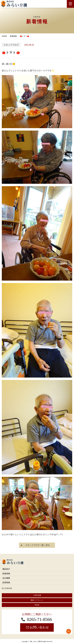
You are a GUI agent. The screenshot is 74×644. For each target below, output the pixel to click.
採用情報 (6, 583)
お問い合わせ (39, 627)
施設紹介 (6, 569)
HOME (4, 36)
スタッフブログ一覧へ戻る (38, 545)
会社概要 (6, 578)
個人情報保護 (7, 588)
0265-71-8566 (39, 619)
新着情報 (13, 36)
